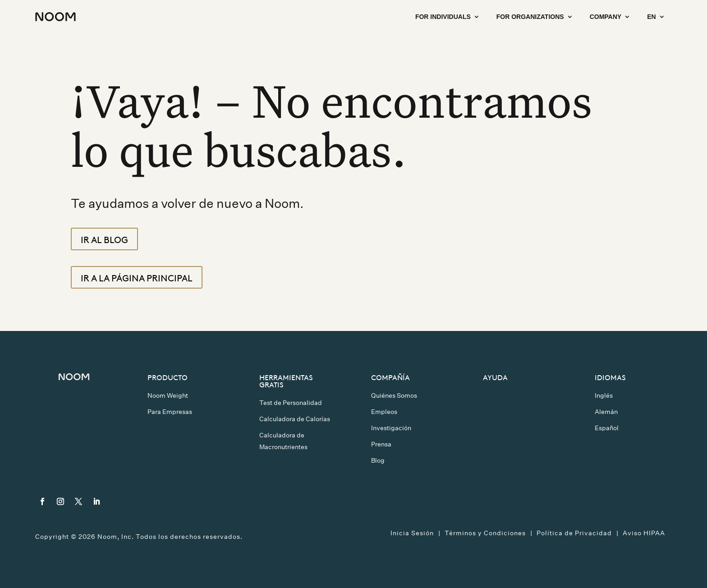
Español (607, 428)
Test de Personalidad (291, 403)
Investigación (391, 428)
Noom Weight (168, 395)
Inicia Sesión (412, 533)
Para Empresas (170, 412)
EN (651, 17)
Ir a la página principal (137, 277)
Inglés (604, 395)
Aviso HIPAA (644, 533)
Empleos (384, 412)
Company (606, 17)
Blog (378, 460)
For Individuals (443, 17)
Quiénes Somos (394, 395)
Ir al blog (104, 239)
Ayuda (495, 377)
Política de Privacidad (574, 533)
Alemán (606, 412)
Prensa (381, 444)
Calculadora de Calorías (295, 419)
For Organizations (530, 17)
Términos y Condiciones (485, 533)
